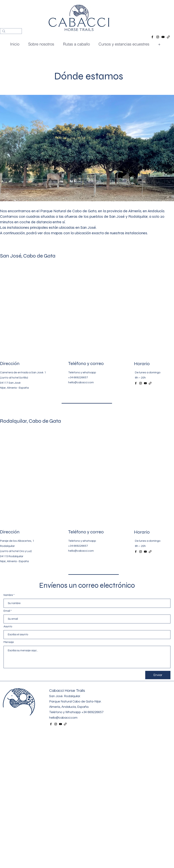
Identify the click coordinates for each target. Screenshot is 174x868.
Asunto (8, 627)
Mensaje (9, 642)
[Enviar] (158, 675)
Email (7, 611)
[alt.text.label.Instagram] (158, 37)
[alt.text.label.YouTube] (163, 37)
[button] (125, 44)
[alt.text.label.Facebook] (152, 37)
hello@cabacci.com (81, 382)
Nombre (8, 595)
